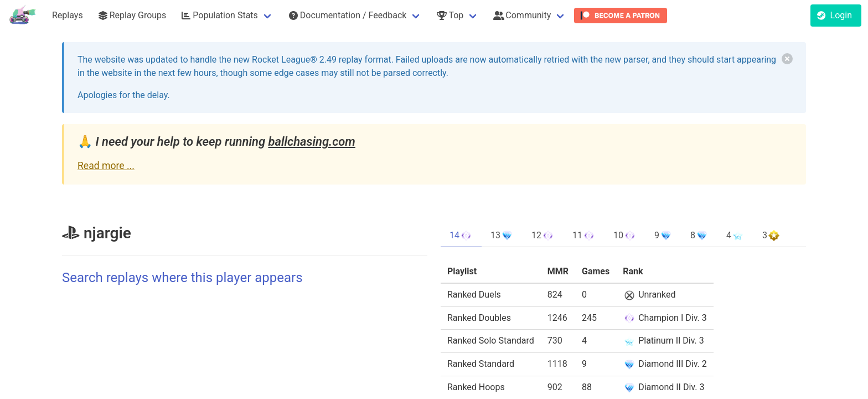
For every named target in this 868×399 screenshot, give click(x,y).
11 (584, 236)
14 (461, 236)
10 (625, 236)
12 (543, 236)
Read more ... (106, 166)
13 (502, 236)
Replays (68, 15)
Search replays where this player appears (182, 278)
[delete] (787, 59)
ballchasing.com (311, 142)
